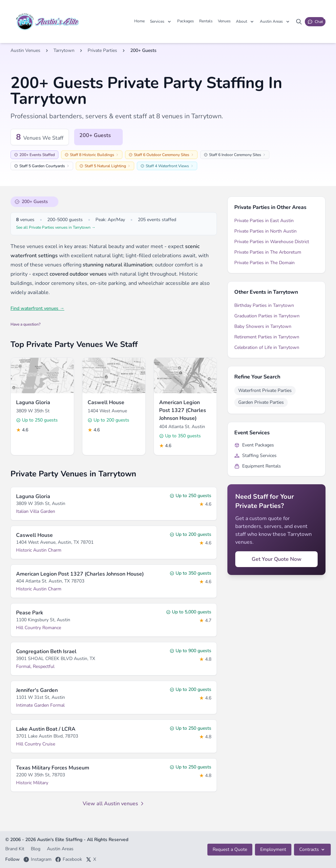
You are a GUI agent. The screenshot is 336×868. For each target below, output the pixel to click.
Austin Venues (25, 50)
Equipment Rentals (258, 466)
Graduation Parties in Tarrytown (267, 316)
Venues (224, 21)
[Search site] (299, 22)
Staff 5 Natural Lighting (105, 166)
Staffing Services (255, 456)
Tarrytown (64, 50)
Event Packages (254, 445)
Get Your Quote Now (277, 559)
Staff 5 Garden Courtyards (42, 166)
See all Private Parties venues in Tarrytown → (56, 227)
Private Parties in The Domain (264, 263)
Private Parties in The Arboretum (268, 252)
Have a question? (25, 324)
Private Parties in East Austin (264, 221)
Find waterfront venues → (37, 308)
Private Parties (102, 50)
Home (139, 21)
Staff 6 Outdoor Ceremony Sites (161, 155)
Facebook (69, 859)
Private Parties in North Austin (265, 231)
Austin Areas (60, 849)
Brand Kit (15, 849)
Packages (186, 21)
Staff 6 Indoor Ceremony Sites (235, 155)
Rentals (206, 21)
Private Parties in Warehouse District (272, 242)
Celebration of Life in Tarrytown (267, 347)
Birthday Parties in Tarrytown (264, 305)
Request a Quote (230, 849)
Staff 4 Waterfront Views (167, 166)
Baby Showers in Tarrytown (263, 326)
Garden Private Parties (261, 402)
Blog (36, 849)
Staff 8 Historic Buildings (92, 155)
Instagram (38, 859)
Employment (273, 849)
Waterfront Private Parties (265, 390)
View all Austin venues (114, 804)
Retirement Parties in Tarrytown (267, 337)
